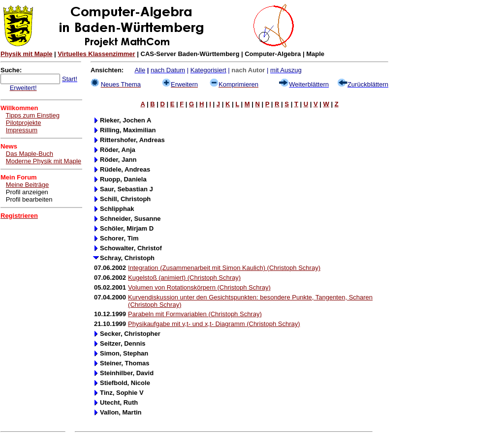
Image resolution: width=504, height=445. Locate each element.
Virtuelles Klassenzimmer (96, 54)
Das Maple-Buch (30, 154)
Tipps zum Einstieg (33, 115)
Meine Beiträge (27, 185)
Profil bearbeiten (29, 199)
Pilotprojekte (24, 123)
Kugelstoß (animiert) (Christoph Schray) (184, 278)
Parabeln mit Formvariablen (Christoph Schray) (195, 314)
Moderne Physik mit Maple (44, 161)
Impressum (22, 130)
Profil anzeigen (27, 192)
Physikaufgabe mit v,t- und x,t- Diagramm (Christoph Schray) (214, 324)
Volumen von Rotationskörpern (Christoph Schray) (199, 287)
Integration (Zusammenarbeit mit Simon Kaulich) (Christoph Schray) (224, 268)
